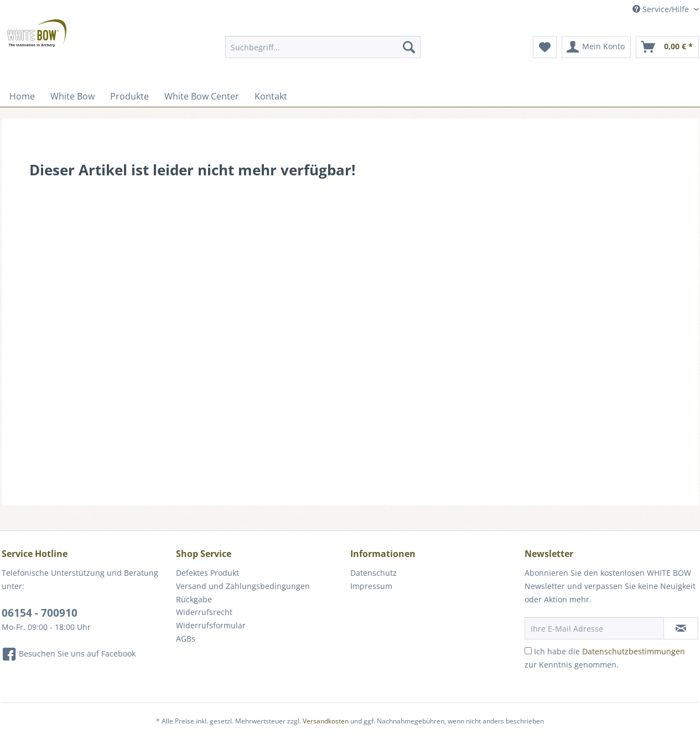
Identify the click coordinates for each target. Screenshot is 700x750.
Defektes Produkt (208, 573)
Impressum (371, 586)
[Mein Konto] (596, 47)
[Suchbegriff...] (323, 47)
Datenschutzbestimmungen (634, 651)
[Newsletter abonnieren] (681, 628)
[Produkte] (129, 96)
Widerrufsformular (211, 625)
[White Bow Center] (202, 96)
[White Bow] (72, 96)
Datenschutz (374, 573)
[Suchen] (409, 47)
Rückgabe (194, 599)
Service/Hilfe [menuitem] (662, 9)
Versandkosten (326, 721)
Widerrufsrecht (204, 612)
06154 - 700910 (40, 613)
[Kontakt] (271, 96)
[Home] (22, 96)
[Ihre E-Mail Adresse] (594, 628)
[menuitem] (323, 52)
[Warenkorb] (667, 47)
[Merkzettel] (545, 47)
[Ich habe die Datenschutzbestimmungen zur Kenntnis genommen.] (528, 651)
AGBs (186, 639)
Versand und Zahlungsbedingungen (243, 586)
